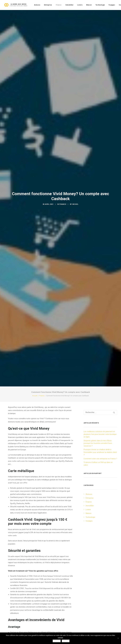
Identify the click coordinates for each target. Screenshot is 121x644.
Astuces (37, 5)
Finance (59, 5)
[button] (114, 341)
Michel (75, 169)
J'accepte (57, 641)
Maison (89, 5)
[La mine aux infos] (16, 5)
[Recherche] (100, 341)
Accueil (35, 324)
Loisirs (80, 5)
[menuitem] (37, 5)
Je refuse (66, 641)
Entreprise (48, 5)
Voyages (112, 5)
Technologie (100, 5)
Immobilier (69, 5)
